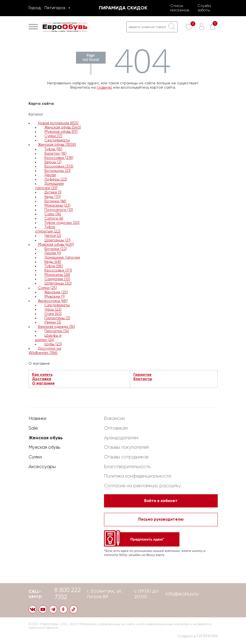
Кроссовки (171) (58, 270)
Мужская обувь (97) (61, 132)
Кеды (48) (53, 262)
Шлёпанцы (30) (58, 283)
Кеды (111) (53, 197)
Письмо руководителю (161, 518)
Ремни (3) (53, 322)
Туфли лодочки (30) (62, 223)
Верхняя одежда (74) (56, 327)
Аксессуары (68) (53, 301)
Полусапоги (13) (59, 210)
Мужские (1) (55, 297)
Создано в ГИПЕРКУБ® (198, 636)
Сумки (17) (53, 136)
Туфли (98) (54, 266)
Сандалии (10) (57, 279)
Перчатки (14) (57, 331)
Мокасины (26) (57, 275)
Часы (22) (53, 309)
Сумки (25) (47, 288)
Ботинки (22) (56, 249)
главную (104, 88)
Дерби (50, 175)
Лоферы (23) (56, 179)
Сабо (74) (53, 214)
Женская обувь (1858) (57, 145)
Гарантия (142, 375)
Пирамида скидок (123, 8)
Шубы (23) (53, 344)
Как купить (42, 375)
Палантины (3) (57, 318)
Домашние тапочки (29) (49, 186)
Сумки (35, 455)
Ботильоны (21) (58, 171)
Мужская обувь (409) (56, 245)
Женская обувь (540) (63, 127)
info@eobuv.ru (182, 594)
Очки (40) (53, 314)
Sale (33, 426)
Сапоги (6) (54, 218)
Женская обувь (46, 436)
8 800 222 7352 (68, 594)
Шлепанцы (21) (58, 240)
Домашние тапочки (62, 257)
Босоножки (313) (59, 166)
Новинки (38, 416)
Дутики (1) (53, 192)
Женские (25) (56, 292)
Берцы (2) (53, 162)
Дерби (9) (53, 253)
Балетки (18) (56, 154)
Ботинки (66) (55, 201)
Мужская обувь (45, 445)
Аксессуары (42, 464)
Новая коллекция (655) (58, 123)
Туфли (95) (53, 149)
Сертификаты (57, 140)
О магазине (43, 383)
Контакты (143, 379)
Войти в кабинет (161, 499)
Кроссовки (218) (59, 158)
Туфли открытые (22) (48, 229)
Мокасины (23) (57, 206)
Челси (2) (53, 236)
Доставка (42, 379)
